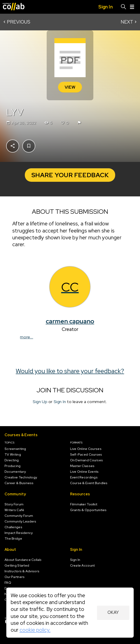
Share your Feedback (70, 175)
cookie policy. (35, 630)
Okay (113, 612)
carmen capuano (70, 321)
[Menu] (132, 7)
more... (27, 337)
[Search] (124, 7)
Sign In (60, 402)
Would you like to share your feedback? (70, 371)
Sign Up (40, 402)
